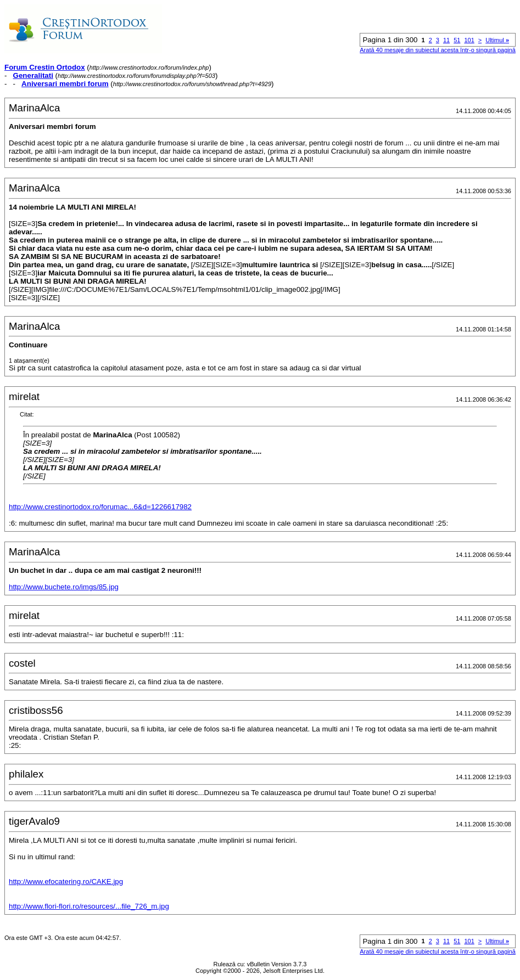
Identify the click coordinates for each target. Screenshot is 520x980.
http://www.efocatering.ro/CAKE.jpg (66, 882)
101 (469, 40)
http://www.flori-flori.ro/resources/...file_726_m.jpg (89, 906)
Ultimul (497, 40)
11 (446, 40)
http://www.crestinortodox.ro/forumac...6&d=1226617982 (100, 507)
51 (457, 40)
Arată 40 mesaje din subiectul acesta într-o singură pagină (438, 50)
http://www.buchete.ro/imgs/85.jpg (64, 587)
